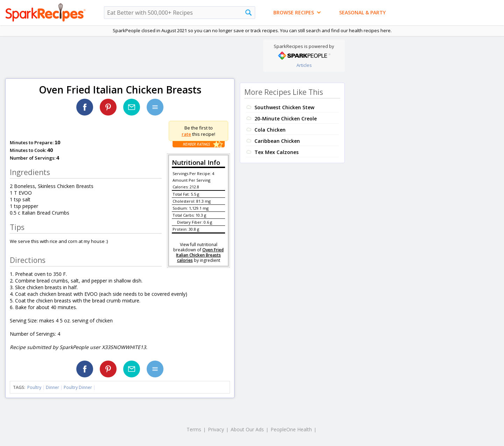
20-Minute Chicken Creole (286, 119)
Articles (304, 65)
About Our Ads (247, 429)
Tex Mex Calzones (276, 152)
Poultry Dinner (78, 387)
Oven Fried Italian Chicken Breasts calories (200, 255)
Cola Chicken (270, 130)
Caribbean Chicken (277, 141)
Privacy (216, 429)
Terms (194, 429)
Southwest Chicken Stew (284, 107)
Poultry (34, 387)
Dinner (52, 387)
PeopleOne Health (291, 429)
